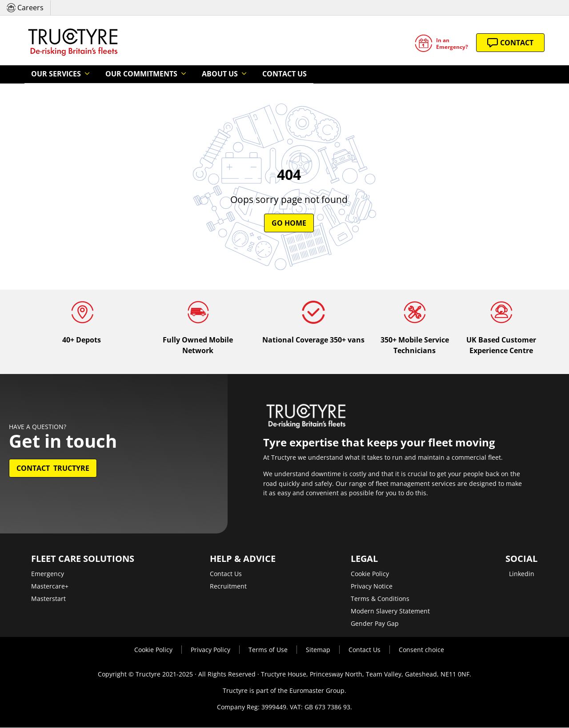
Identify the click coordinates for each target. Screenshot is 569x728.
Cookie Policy (370, 574)
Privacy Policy (210, 650)
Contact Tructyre (53, 469)
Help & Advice (243, 559)
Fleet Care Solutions (83, 559)
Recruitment (228, 587)
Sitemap (318, 650)
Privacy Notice (372, 587)
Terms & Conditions (380, 599)
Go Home (289, 223)
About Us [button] (188, 74)
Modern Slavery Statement (390, 611)
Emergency (48, 574)
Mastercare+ (50, 587)
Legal (364, 559)
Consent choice (421, 650)
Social (521, 559)
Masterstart (48, 599)
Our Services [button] (51, 74)
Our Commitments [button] (123, 74)
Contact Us (241, 74)
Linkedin (522, 574)
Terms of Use (268, 650)
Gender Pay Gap (375, 624)
